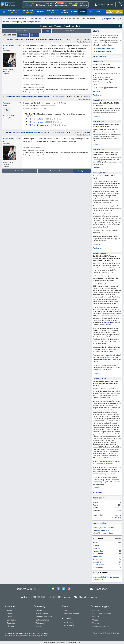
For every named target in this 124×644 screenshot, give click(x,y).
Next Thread (71, 31)
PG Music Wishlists (34, 19)
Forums (21, 19)
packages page (102, 482)
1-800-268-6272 (69, 3)
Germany (6, 73)
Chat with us (84, 597)
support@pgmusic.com (40, 636)
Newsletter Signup (71, 613)
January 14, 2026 (99, 253)
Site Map (116, 633)
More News (98, 493)
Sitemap (10, 626)
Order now (97, 244)
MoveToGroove (59, 97)
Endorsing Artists (42, 620)
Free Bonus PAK (105, 359)
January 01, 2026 (99, 378)
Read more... (97, 95)
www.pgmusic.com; (11, 636)
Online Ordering (83, 5)
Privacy (108, 633)
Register (106, 19)
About (9, 610)
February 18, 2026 (100, 173)
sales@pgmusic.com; (25, 636)
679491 (87, 97)
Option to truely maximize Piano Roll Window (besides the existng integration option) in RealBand (51, 39)
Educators (11, 623)
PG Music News (99, 57)
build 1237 (96, 162)
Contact (10, 613)
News (66, 610)
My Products (69, 625)
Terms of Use (98, 633)
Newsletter (101, 589)
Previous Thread (22, 31)
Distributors (12, 620)
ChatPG (96, 31)
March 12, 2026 (99, 121)
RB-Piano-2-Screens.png (39, 125)
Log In (117, 19)
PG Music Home (9, 19)
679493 (87, 132)
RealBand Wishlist (51, 19)
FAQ (78, 26)
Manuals (96, 617)
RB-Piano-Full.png (36, 119)
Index (47, 31)
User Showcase (42, 613)
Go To (35, 35)
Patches (96, 610)
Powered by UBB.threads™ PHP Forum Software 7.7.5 (62, 643)
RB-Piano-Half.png (36, 122)
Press (9, 617)
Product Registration (101, 626)
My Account (69, 622)
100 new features (107, 322)
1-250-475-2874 (80, 3)
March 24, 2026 (99, 100)
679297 (87, 39)
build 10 (109, 111)
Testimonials (41, 623)
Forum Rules (69, 26)
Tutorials (96, 623)
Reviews (39, 626)
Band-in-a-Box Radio (44, 617)
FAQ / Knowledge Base (102, 613)
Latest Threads (55, 26)
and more (104, 227)
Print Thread (23, 35)
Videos (95, 620)
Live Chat (67, 5)
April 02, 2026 (98, 61)
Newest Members (100, 523)
